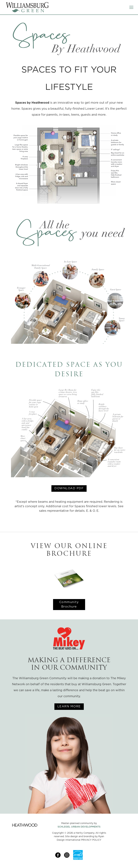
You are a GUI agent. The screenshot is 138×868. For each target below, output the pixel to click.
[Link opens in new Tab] (60, 855)
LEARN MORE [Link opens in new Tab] (69, 707)
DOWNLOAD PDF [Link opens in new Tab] (69, 488)
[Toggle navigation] (131, 7)
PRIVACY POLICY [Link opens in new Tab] (91, 840)
